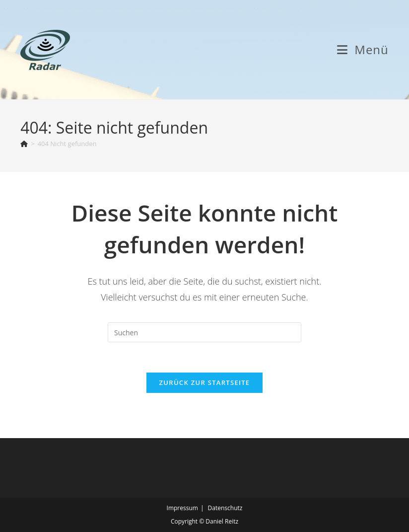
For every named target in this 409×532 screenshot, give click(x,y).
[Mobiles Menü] (363, 49)
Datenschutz (225, 508)
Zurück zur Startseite (205, 382)
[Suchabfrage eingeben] (204, 332)
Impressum (182, 508)
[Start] (24, 144)
